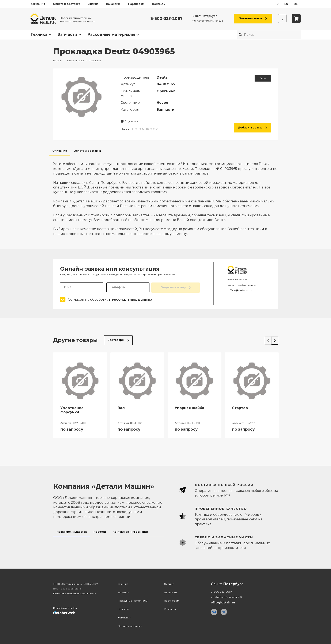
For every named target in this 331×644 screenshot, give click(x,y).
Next (273, 339)
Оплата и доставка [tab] (87, 151)
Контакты (159, 4)
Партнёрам (136, 4)
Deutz (263, 78)
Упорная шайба (189, 407)
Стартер (240, 407)
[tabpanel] (166, 196)
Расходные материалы (111, 34)
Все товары (118, 340)
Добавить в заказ (253, 128)
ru (277, 4)
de (296, 4)
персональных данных (131, 299)
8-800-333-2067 (164, 19)
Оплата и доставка (67, 4)
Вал (121, 407)
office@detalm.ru (240, 290)
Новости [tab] (100, 531)
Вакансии (113, 4)
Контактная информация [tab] (131, 531)
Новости (123, 609)
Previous (265, 339)
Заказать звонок (251, 18)
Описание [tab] (60, 151)
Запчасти (67, 34)
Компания (38, 4)
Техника (39, 34)
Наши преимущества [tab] (72, 531)
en (286, 4)
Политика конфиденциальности (75, 593)
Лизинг (93, 4)
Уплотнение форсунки (72, 410)
